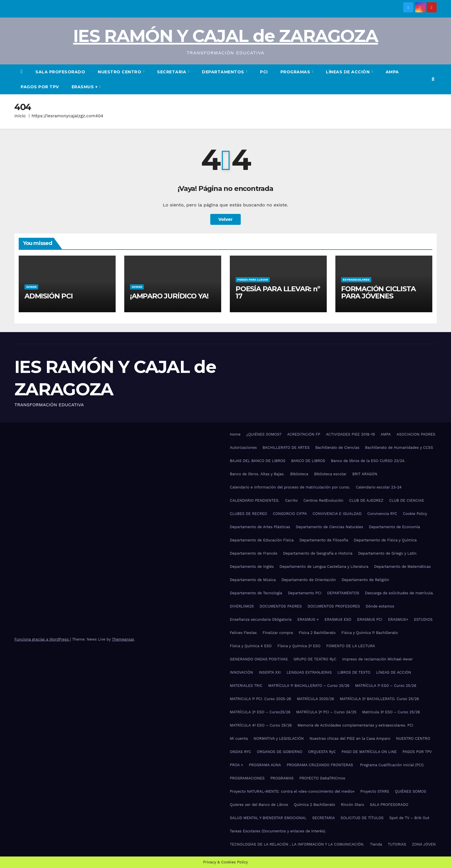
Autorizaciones (243, 448)
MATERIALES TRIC (246, 686)
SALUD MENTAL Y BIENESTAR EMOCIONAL (268, 818)
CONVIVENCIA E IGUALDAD (337, 514)
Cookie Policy (415, 514)
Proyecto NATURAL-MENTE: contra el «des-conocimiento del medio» (292, 791)
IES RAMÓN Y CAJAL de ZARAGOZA (225, 36)
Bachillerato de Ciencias (337, 448)
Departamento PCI (305, 593)
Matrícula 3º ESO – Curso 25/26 (391, 712)
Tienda (376, 844)
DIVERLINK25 (242, 606)
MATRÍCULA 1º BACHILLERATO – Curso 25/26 (309, 686)
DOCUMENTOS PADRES (281, 606)
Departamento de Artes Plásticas (260, 527)
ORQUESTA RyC (322, 752)
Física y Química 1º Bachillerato (370, 633)
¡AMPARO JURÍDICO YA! (169, 296)
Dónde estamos (380, 606)
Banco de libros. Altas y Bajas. (257, 474)
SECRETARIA (172, 72)
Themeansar (123, 639)
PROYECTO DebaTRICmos (322, 778)
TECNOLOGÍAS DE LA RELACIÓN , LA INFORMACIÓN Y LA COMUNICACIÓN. (297, 844)
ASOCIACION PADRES (416, 434)
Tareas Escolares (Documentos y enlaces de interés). (278, 831)
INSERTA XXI (270, 672)
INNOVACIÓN (241, 672)
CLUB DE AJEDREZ (366, 500)
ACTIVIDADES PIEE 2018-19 (350, 434)
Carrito (291, 500)
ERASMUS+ (398, 619)
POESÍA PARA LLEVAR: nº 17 (278, 292)
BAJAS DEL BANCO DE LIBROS (258, 461)
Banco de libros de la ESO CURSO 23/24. (368, 461)
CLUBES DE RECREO (248, 514)
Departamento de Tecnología (256, 593)
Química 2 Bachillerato (315, 805)
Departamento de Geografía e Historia (318, 553)
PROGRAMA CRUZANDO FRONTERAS (321, 765)
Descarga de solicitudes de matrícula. (399, 593)
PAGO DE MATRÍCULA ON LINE (369, 752)
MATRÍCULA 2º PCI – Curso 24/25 (326, 712)
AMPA (392, 72)
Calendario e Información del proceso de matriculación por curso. (290, 487)
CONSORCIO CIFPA (290, 514)
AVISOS (31, 287)
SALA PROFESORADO (60, 72)
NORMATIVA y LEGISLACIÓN (279, 738)
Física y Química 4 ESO (251, 646)
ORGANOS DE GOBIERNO (280, 752)
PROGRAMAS (296, 72)
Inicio (20, 116)
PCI (264, 72)
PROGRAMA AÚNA (265, 765)
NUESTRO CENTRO (120, 72)
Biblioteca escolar (330, 474)
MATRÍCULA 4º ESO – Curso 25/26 (261, 725)
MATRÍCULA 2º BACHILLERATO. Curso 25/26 (379, 699)
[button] (433, 79)
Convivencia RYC (382, 514)
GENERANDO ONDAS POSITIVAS (259, 659)
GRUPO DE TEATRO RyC (315, 659)
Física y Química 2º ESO (299, 646)
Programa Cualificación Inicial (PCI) (392, 765)
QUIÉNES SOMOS (411, 791)
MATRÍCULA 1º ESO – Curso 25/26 (386, 686)
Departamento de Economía (394, 527)
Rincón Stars (352, 805)
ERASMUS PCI (370, 619)
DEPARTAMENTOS (224, 72)
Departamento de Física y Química (385, 540)
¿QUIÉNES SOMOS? (264, 434)
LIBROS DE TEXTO (354, 672)
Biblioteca (299, 474)
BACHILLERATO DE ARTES (286, 448)
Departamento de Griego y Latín (387, 553)
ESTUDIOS (423, 619)
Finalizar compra (278, 633)
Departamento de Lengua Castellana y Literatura (324, 567)
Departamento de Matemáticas (403, 567)
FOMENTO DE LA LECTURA (351, 646)
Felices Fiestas (243, 633)
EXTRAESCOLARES (356, 280)
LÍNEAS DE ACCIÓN (348, 72)
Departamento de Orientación (309, 580)
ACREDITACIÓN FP (304, 434)
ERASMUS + (85, 87)
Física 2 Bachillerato (317, 633)
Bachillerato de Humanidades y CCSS (399, 448)
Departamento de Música (253, 580)
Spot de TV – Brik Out (409, 818)
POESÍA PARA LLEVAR (252, 280)
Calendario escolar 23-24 (379, 487)
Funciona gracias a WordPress (42, 639)
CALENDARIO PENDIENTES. (255, 500)
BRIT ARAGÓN (365, 474)
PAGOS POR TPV (40, 87)
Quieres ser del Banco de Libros (259, 805)
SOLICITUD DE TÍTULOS (362, 818)
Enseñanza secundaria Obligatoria (261, 619)
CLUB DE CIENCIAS (407, 500)
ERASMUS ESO (338, 619)
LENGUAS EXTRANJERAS (309, 672)
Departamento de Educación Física (262, 540)
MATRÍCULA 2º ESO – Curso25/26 (260, 712)
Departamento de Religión (365, 580)
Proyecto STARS (375, 791)
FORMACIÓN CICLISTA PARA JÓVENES (378, 292)
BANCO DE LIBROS (308, 461)
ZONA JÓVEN (424, 844)
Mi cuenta (239, 738)
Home (235, 434)
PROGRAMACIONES (247, 778)
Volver (225, 219)
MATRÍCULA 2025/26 (315, 699)
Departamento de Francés (254, 553)
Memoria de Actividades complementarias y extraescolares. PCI (356, 725)
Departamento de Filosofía (324, 540)
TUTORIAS (397, 844)
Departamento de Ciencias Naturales (329, 527)
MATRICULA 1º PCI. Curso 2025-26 (260, 699)
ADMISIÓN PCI (48, 296)
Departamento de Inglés (252, 567)
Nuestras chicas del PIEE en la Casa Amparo (350, 738)
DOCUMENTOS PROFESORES (334, 606)
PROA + (236, 765)
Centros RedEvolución (323, 500)
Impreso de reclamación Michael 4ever (377, 659)
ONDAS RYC (240, 752)
